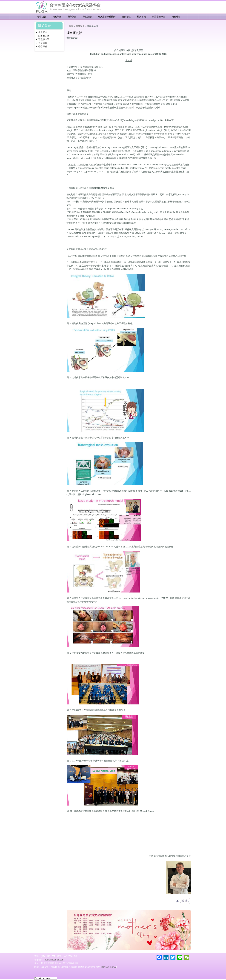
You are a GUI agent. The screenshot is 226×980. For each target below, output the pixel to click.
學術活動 (87, 17)
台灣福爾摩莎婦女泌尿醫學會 (75, 5)
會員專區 (126, 17)
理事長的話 (44, 36)
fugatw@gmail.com (55, 960)
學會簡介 (43, 32)
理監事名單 (44, 39)
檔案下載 (141, 17)
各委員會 (43, 43)
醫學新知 (72, 17)
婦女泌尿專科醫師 (107, 17)
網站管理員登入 (108, 967)
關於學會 (57, 17)
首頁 (71, 26)
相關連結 (176, 17)
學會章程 (43, 46)
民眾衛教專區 (159, 17)
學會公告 (42, 17)
